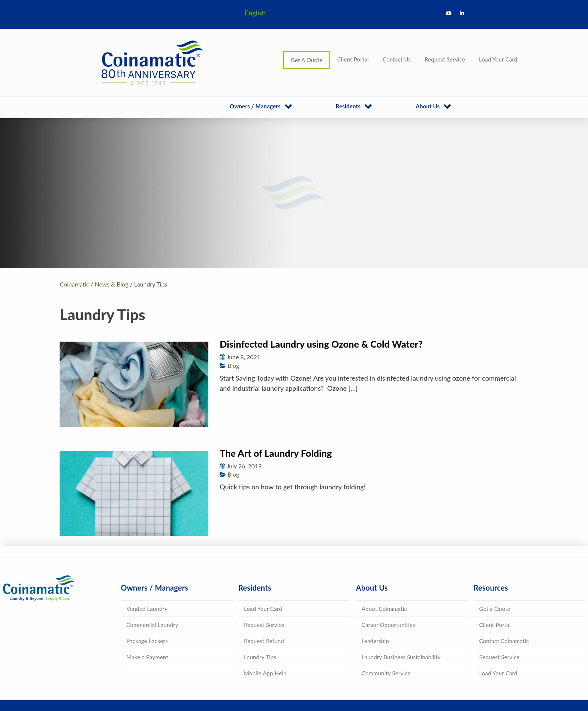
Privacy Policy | (302, 681)
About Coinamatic (384, 565)
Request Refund (264, 598)
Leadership (375, 598)
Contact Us (397, 59)
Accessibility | (335, 681)
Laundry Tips (260, 614)
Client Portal (353, 59)
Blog (233, 365)
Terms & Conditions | (261, 681)
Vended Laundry (147, 565)
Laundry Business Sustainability (401, 614)
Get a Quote (495, 565)
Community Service (386, 630)
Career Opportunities (388, 582)
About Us (428, 106)
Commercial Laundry (152, 582)
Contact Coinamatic (504, 598)
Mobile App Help (265, 630)
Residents (348, 106)
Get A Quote (307, 60)
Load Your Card (498, 59)
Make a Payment (147, 614)
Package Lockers (147, 598)
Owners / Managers (255, 106)
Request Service (445, 59)
